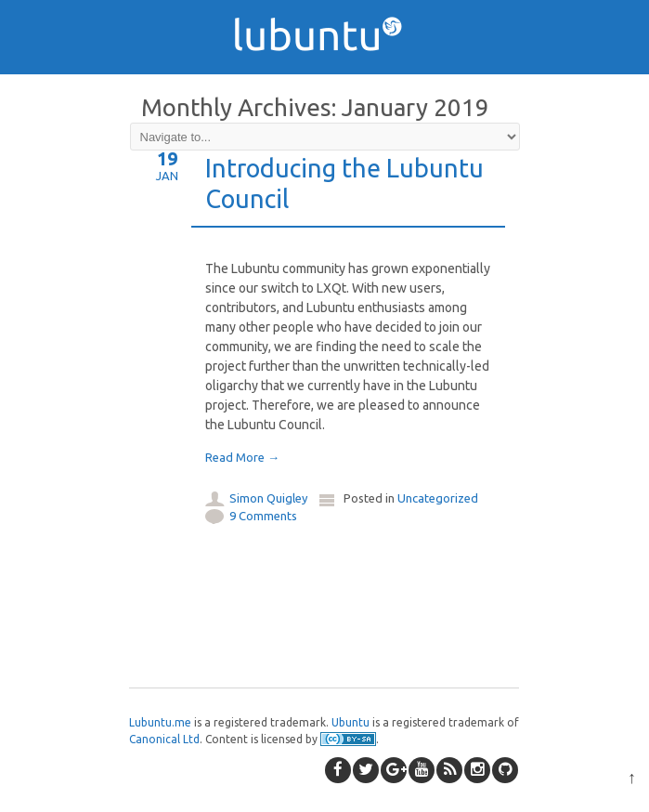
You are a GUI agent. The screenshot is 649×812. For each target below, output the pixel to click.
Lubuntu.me (160, 722)
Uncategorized (438, 498)
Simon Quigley (268, 498)
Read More (242, 457)
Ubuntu (350, 722)
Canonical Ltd (164, 739)
